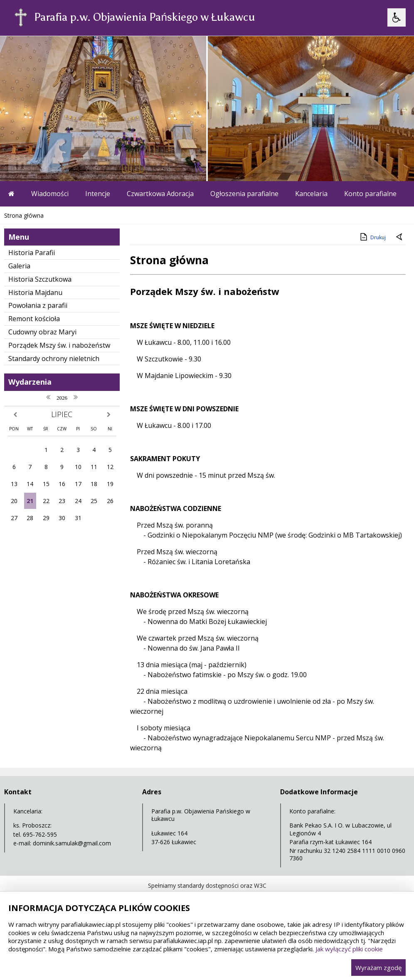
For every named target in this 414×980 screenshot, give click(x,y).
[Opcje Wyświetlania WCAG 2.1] (397, 17)
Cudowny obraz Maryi (42, 332)
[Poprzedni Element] (39, 165)
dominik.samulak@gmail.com (72, 843)
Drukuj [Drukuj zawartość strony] (372, 237)
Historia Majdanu (35, 292)
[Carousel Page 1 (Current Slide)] (81, 165)
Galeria (19, 266)
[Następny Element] (60, 165)
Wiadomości (50, 194)
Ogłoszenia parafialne (244, 194)
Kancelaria (311, 194)
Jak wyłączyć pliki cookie (349, 949)
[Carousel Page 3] (97, 165)
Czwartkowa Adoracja (160, 194)
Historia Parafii (32, 253)
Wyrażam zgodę (378, 968)
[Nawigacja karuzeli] (50, 165)
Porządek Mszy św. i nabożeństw (59, 345)
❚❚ (17, 165)
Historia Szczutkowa (40, 279)
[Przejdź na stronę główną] (11, 194)
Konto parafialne (370, 194)
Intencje (98, 194)
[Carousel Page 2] (89, 165)
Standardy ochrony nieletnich (54, 359)
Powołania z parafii (38, 305)
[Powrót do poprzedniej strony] (400, 238)
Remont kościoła (34, 319)
